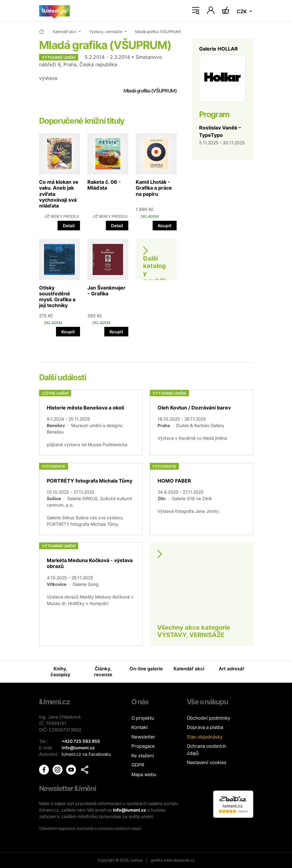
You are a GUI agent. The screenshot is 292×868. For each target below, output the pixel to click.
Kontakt (140, 727)
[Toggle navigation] (196, 11)
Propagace (143, 746)
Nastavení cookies (207, 762)
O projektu (143, 718)
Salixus (137, 860)
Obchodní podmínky (208, 718)
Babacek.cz (184, 860)
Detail (69, 226)
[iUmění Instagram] (58, 769)
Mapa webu (144, 774)
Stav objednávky (205, 737)
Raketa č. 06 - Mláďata (104, 185)
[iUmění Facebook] (45, 769)
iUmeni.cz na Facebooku (86, 754)
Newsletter (143, 737)
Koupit (165, 226)
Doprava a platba (205, 727)
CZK (242, 11)
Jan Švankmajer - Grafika (106, 291)
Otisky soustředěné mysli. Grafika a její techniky (57, 297)
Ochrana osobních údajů (206, 750)
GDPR (138, 765)
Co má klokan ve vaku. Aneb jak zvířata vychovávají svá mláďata (59, 194)
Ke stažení (143, 756)
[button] (85, 770)
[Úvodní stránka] (54, 11)
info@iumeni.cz (130, 810)
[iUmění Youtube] (72, 769)
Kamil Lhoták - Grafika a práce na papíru (154, 188)
